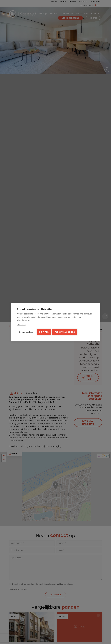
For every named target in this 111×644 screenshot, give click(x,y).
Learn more (21, 324)
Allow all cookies (65, 332)
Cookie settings (26, 332)
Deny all (44, 332)
